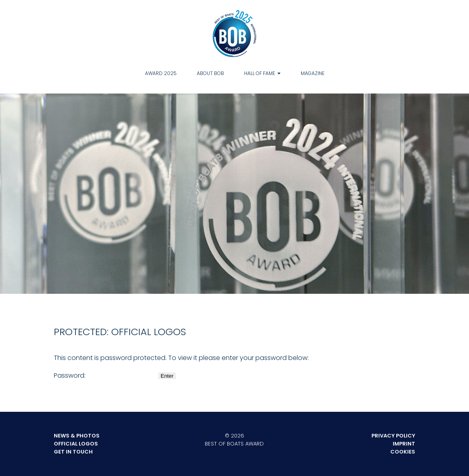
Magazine (313, 73)
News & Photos (77, 436)
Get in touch (73, 452)
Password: (105, 375)
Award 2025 (161, 73)
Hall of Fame (260, 73)
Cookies (403, 452)
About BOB (210, 73)
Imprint (404, 444)
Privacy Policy (393, 436)
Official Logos (76, 444)
